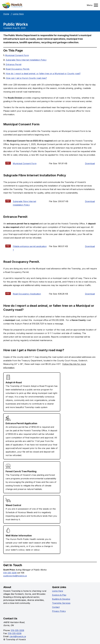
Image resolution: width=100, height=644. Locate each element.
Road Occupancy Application (27, 294)
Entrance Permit (14, 64)
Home (6, 14)
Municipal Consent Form (17, 55)
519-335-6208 (15, 633)
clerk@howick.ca (18, 636)
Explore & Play (59, 595)
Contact (56, 607)
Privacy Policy (59, 611)
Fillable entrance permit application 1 (30, 248)
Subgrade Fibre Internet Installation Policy (26, 60)
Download (90, 163)
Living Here (18, 14)
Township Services (61, 603)
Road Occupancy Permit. (18, 69)
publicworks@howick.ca (15, 576)
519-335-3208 (10, 573)
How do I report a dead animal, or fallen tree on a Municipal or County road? (43, 74)
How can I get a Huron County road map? (26, 78)
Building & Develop (61, 599)
